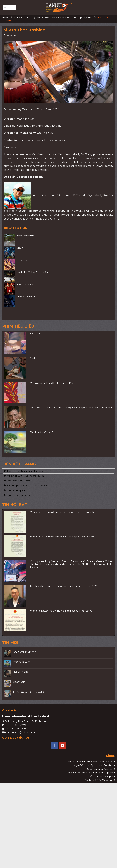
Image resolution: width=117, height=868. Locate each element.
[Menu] (9, 8)
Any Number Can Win (25, 652)
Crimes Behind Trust (28, 297)
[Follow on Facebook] (54, 746)
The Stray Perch (25, 236)
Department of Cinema (19, 481)
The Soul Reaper (26, 285)
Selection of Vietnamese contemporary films (69, 18)
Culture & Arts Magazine (19, 495)
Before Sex (23, 260)
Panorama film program (27, 18)
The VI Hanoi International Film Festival (26, 471)
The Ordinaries (21, 672)
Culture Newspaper (17, 490)
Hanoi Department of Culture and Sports (27, 485)
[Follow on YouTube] (63, 746)
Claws (20, 248)
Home (6, 18)
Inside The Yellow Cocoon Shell (33, 272)
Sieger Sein (19, 682)
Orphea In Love (21, 662)
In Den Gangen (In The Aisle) (28, 692)
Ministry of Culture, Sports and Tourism (26, 476)
